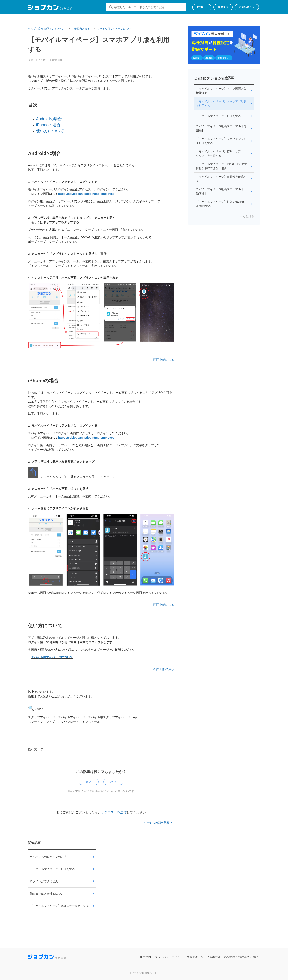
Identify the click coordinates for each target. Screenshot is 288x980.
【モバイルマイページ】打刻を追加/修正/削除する (220, 204)
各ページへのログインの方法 (48, 857)
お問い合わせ (247, 7)
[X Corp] (36, 749)
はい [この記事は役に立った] (89, 782)
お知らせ (202, 7)
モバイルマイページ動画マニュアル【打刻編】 (221, 128)
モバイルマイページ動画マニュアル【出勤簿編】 (221, 191)
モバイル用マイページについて (115, 29)
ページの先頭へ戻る (159, 822)
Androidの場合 (49, 119)
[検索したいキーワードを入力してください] (146, 7)
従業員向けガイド (82, 29)
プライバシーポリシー (169, 957)
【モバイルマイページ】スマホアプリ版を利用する (221, 103)
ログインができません (44, 881)
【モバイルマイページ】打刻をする (52, 869)
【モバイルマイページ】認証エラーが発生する (59, 906)
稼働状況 (223, 7)
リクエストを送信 (114, 812)
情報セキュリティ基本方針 (204, 957)
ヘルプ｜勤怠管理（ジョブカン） (47, 29)
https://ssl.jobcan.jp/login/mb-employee (86, 194)
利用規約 (145, 957)
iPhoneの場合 (48, 125)
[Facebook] (30, 749)
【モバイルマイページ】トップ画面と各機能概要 (221, 91)
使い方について (50, 131)
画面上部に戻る (164, 360)
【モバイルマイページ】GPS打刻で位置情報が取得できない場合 (221, 166)
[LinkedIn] (41, 749)
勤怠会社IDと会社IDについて (48, 894)
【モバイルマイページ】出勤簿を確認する (221, 179)
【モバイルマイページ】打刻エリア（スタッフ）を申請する (221, 153)
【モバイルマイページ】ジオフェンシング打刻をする (221, 141)
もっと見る (247, 216)
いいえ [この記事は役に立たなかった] (113, 782)
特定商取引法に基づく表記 (241, 957)
